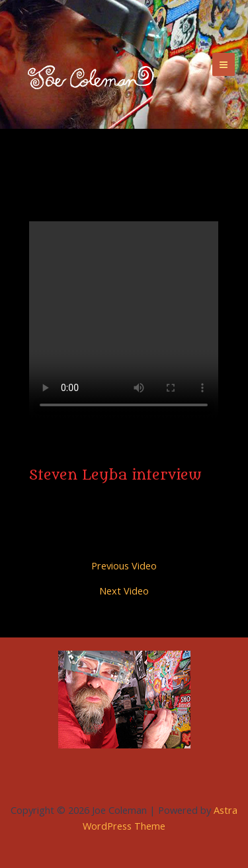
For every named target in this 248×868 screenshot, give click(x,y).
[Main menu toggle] (224, 64)
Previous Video (124, 566)
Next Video (124, 591)
